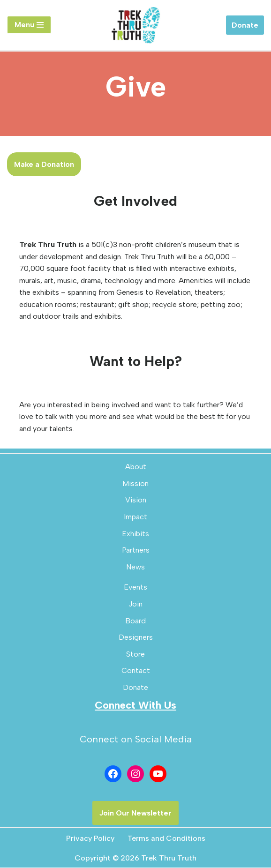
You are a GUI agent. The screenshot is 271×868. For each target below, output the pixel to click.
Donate (245, 25)
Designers (136, 638)
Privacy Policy (90, 839)
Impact (135, 517)
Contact (136, 671)
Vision (136, 500)
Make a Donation (44, 164)
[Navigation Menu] (29, 25)
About (136, 467)
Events (135, 587)
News (135, 567)
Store (135, 655)
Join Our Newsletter (135, 813)
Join (135, 604)
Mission (135, 484)
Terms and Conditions (166, 839)
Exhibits (135, 534)
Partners (136, 550)
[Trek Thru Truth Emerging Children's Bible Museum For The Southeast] (135, 25)
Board (135, 621)
